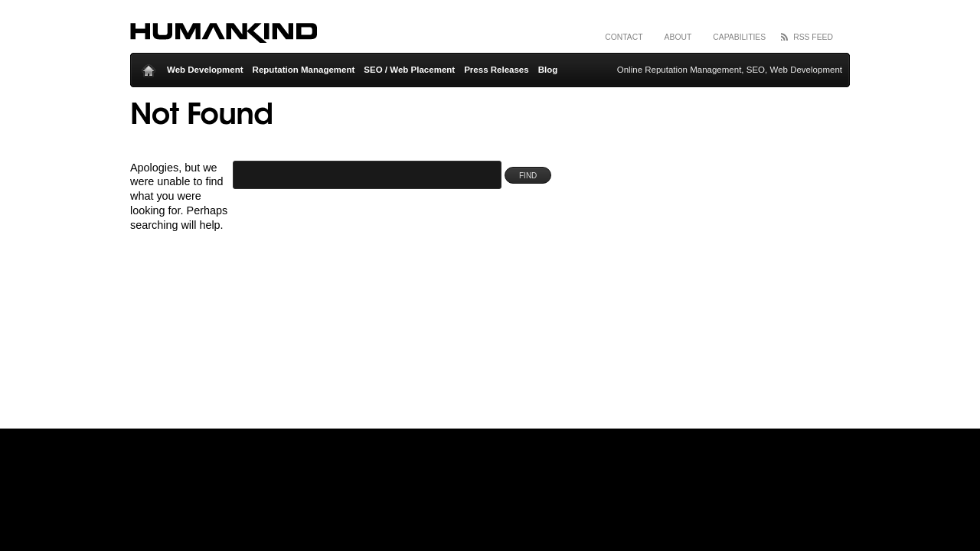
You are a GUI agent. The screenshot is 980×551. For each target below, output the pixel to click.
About (678, 37)
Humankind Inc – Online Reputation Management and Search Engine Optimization (224, 34)
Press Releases (497, 70)
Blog (548, 70)
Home (149, 67)
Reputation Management (304, 70)
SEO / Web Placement (409, 70)
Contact (624, 37)
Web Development (205, 70)
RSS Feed (813, 37)
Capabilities (739, 37)
